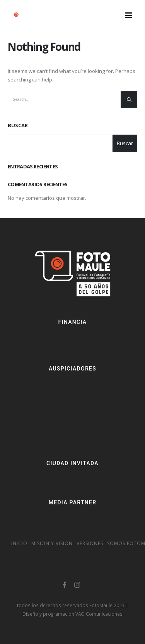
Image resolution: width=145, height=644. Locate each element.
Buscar (18, 125)
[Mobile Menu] (129, 16)
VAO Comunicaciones (99, 614)
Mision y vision (52, 543)
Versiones (90, 543)
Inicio (19, 543)
